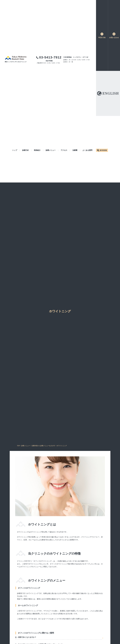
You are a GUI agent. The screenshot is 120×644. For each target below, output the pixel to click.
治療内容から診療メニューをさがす (43, 446)
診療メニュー (51, 150)
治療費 (75, 150)
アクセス (64, 150)
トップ (15, 150)
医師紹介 (37, 150)
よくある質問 (87, 150)
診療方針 (26, 150)
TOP (18, 446)
